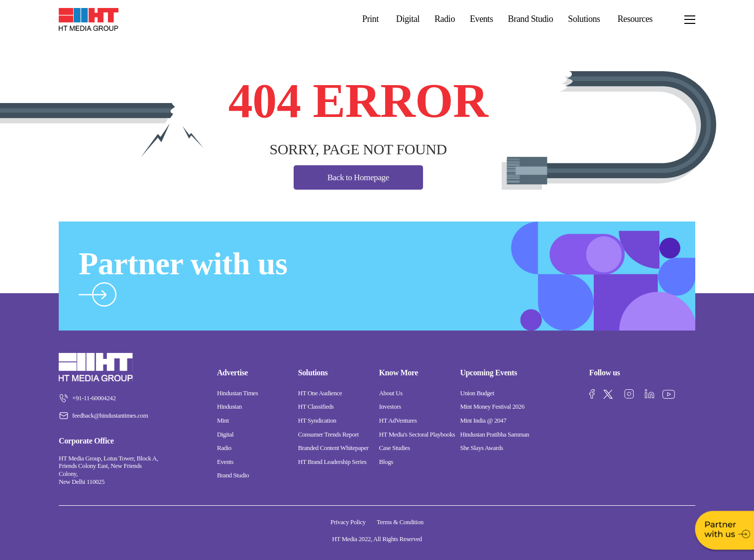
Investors (390, 406)
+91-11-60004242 (87, 398)
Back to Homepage (358, 177)
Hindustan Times (238, 393)
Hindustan (229, 406)
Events (482, 19)
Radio (445, 19)
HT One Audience (320, 393)
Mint (223, 420)
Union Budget (477, 393)
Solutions (584, 19)
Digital (408, 19)
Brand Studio (531, 19)
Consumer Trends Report (328, 434)
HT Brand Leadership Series (332, 462)
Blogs (386, 462)
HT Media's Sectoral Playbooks (417, 434)
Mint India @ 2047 (483, 420)
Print (371, 19)
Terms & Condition (400, 522)
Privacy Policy (348, 522)
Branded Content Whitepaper (333, 448)
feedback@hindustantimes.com (103, 416)
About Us (391, 393)
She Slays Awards (481, 448)
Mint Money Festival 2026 (492, 406)
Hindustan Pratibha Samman (494, 434)
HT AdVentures (398, 420)
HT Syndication (317, 420)
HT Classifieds (316, 406)
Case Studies (395, 448)
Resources (635, 19)
